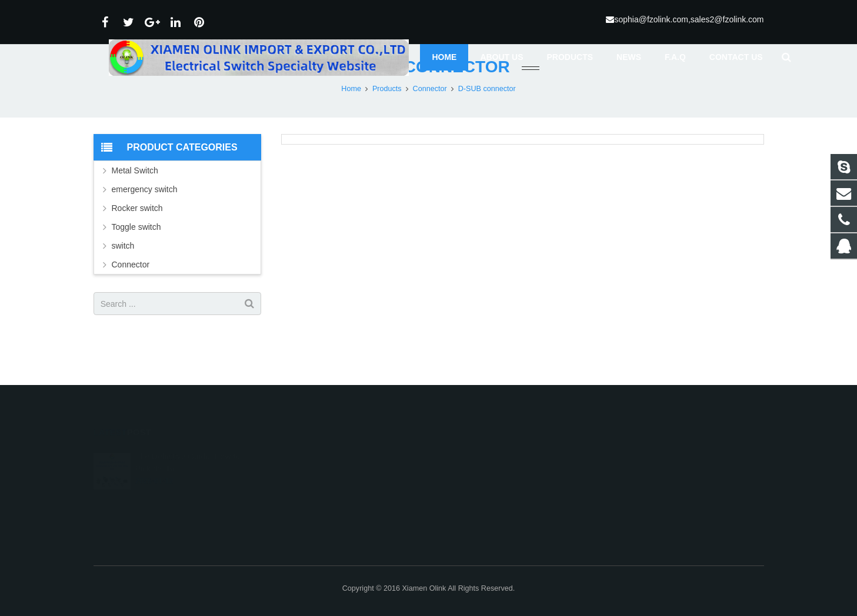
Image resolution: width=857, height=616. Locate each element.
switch (123, 277)
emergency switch (145, 221)
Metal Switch (135, 202)
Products (387, 120)
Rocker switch (137, 240)
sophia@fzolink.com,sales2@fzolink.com (689, 19)
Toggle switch (136, 259)
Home (351, 120)
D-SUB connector (428, 98)
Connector (430, 120)
